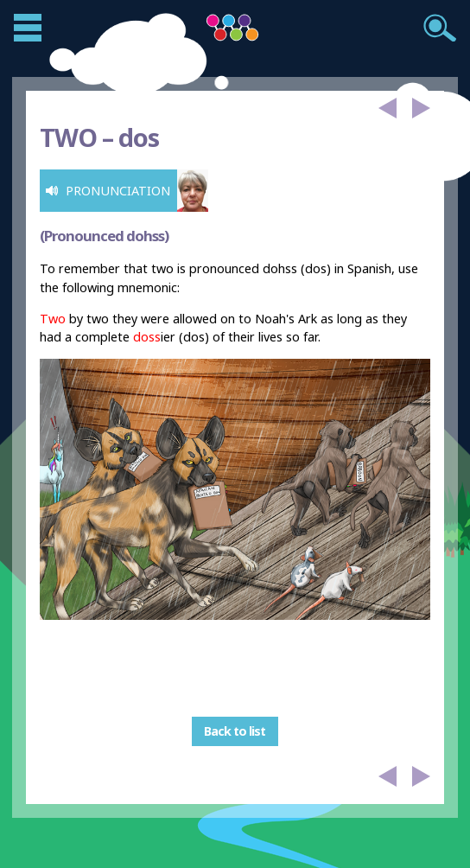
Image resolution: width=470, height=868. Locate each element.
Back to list (235, 731)
